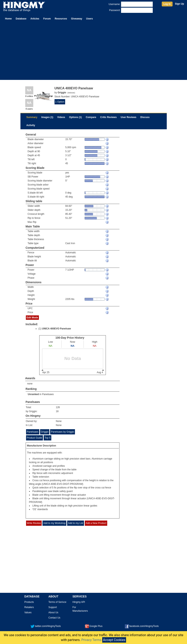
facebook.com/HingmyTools (142, 626)
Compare (91, 117)
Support (53, 607)
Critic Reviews (108, 117)
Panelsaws (48, 394)
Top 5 (47, 438)
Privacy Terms (91, 640)
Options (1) (75, 117)
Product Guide (35, 438)
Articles (35, 19)
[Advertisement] (93, 52)
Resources (61, 19)
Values (28, 612)
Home (8, 19)
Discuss (145, 117)
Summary (32, 117)
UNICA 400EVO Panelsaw (57, 329)
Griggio (45, 432)
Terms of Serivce (57, 602)
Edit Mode (32, 318)
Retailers (29, 607)
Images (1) (47, 117)
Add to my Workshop (54, 523)
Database (21, 19)
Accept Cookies (114, 640)
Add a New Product (96, 523)
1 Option (60, 102)
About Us (53, 612)
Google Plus (94, 626)
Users (89, 19)
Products (29, 602)
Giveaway (76, 19)
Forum (47, 19)
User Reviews (128, 117)
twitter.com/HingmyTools (46, 626)
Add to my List (76, 523)
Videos (61, 117)
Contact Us (54, 618)
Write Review (34, 523)
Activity (31, 125)
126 (58, 407)
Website (71, 93)
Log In (167, 4)
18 (57, 411)
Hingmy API (79, 602)
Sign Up (179, 4)
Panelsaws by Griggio (63, 432)
